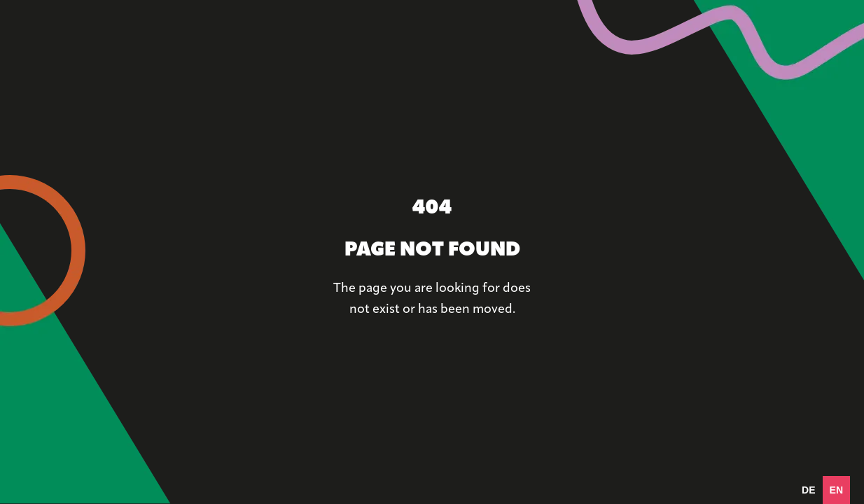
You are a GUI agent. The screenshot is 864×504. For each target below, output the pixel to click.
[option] (808, 490)
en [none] (836, 490)
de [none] (808, 490)
